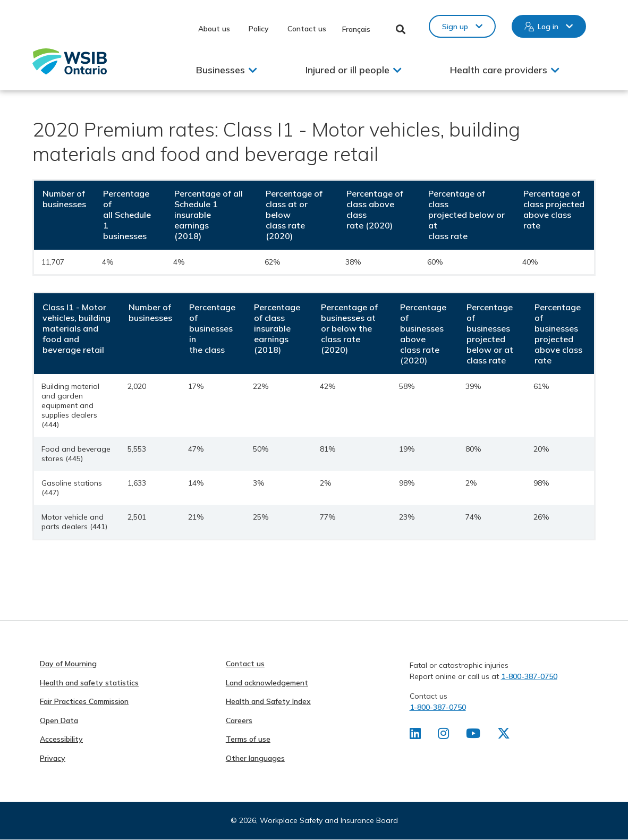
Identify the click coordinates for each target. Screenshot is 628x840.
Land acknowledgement (267, 683)
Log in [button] (548, 27)
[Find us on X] (504, 735)
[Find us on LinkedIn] (415, 735)
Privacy (53, 758)
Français (356, 29)
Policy (259, 29)
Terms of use (248, 739)
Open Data (59, 720)
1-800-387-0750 (529, 676)
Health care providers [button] (499, 70)
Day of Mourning (68, 664)
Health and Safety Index (268, 701)
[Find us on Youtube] (473, 735)
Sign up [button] (455, 27)
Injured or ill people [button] (347, 70)
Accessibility (61, 739)
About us (214, 29)
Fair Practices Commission (84, 701)
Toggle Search (401, 29)
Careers (239, 720)
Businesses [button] (220, 70)
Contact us (307, 29)
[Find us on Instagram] (443, 735)
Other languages (255, 758)
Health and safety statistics (89, 683)
